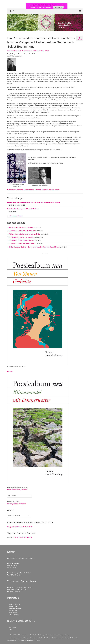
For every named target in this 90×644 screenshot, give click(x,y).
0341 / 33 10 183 (16, 575)
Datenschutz (14, 613)
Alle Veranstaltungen (16, 216)
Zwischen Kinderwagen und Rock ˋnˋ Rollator (23, 209)
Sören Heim (51, 190)
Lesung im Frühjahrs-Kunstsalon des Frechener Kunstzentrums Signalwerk (34, 202)
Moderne (32, 190)
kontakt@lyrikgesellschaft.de (17, 504)
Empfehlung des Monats (38, 51)
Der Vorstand (14, 606)
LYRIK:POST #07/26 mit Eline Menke (21, 241)
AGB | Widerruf (14, 615)
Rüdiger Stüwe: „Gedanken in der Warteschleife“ (25, 234)
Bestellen (10, 372)
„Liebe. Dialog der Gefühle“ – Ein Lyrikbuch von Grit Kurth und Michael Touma (34, 247)
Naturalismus (38, 190)
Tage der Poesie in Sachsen (22, 537)
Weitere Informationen (45, 7)
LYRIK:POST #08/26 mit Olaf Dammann (22, 231)
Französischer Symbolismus (23, 190)
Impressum (13, 611)
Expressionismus (12, 190)
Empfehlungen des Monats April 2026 (21, 228)
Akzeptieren (58, 7)
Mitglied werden (15, 604)
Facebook (13, 627)
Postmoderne (45, 190)
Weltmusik (57, 190)
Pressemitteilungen (16, 608)
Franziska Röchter (15, 51)
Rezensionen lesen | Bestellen (17, 490)
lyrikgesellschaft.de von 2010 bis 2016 (20, 527)
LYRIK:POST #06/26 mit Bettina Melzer (22, 244)
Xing (11, 629)
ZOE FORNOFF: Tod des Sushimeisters (22, 237)
